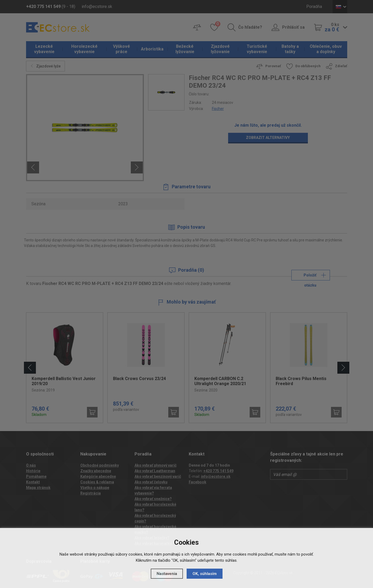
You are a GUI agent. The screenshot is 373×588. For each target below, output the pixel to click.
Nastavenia (167, 574)
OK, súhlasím (205, 574)
